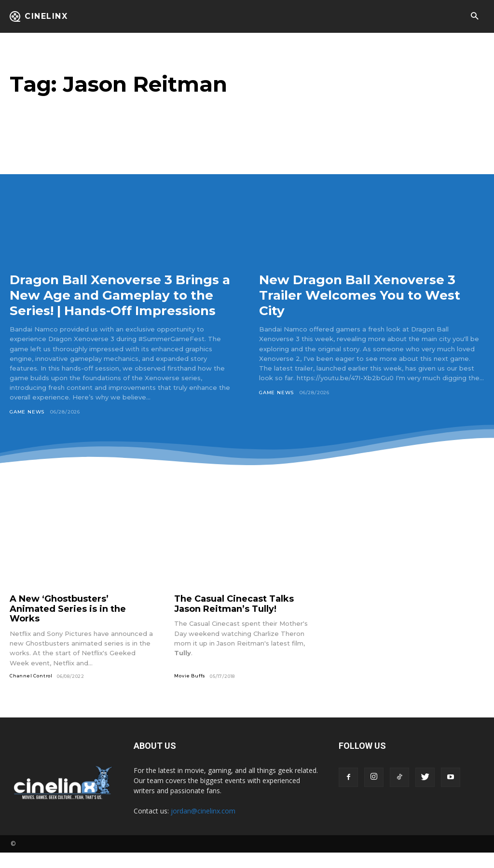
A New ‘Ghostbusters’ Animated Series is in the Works (68, 624)
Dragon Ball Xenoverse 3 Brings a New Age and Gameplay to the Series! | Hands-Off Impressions (121, 303)
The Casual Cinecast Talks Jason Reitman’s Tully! (234, 619)
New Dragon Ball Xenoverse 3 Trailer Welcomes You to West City (365, 295)
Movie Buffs (190, 691)
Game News (27, 428)
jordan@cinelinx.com (203, 826)
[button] (474, 17)
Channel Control (31, 691)
